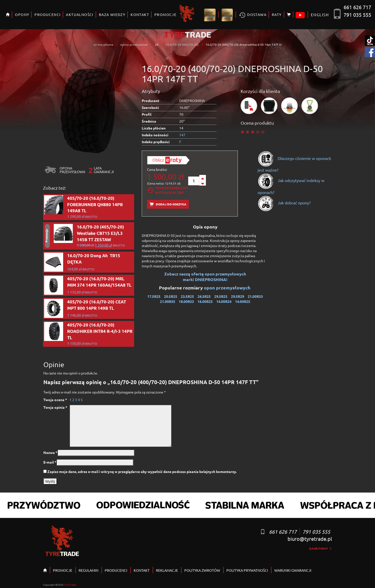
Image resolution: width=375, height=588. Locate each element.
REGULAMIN (88, 570)
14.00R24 (224, 301)
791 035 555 (357, 15)
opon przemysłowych (228, 288)
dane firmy (320, 548)
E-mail (50, 462)
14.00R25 (243, 301)
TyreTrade (70, 585)
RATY (277, 14)
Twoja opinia (55, 407)
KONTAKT (140, 14)
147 (182, 135)
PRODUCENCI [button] (48, 14)
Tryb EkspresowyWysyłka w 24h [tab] (168, 190)
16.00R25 (205, 301)
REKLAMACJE (167, 570)
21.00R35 (168, 301)
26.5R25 (204, 296)
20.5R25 (171, 296)
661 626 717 (357, 7)
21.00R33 (255, 296)
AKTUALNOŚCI (80, 14)
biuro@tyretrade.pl (310, 539)
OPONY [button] (22, 14)
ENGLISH (320, 15)
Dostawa (253, 15)
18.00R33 (186, 301)
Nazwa (50, 452)
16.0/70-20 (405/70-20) (182, 44)
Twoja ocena (55, 400)
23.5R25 (187, 296)
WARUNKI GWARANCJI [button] (293, 570)
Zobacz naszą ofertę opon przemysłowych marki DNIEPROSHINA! (205, 277)
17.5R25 (154, 296)
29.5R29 (238, 296)
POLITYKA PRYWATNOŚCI (247, 570)
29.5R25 (221, 296)
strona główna (103, 44)
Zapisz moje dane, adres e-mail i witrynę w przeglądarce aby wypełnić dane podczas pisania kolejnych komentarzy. (142, 471)
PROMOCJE (165, 14)
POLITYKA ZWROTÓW (202, 570)
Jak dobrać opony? (284, 203)
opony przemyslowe (134, 44)
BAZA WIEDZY (112, 14)
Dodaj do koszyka (168, 204)
